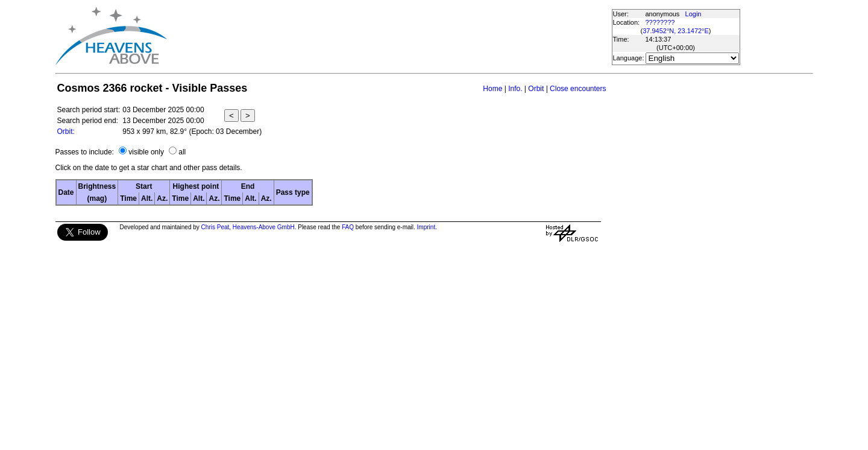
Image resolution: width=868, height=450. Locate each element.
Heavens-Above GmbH (264, 227)
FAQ (348, 227)
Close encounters (578, 89)
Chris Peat (215, 227)
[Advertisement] (389, 36)
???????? (660, 22)
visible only (146, 152)
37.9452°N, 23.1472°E (676, 31)
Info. (515, 89)
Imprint (426, 227)
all (182, 152)
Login (693, 14)
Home (492, 89)
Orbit (536, 89)
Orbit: (66, 132)
